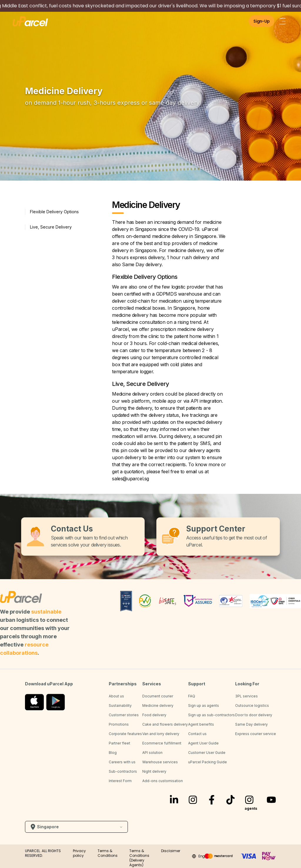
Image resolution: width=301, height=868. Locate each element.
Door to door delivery (254, 715)
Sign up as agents (204, 705)
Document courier (158, 696)
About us (116, 696)
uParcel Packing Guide (208, 762)
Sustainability (120, 705)
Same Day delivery (251, 724)
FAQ (192, 696)
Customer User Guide (207, 753)
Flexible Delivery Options (54, 212)
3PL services (246, 696)
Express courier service (256, 734)
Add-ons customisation (163, 781)
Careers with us (122, 762)
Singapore (76, 827)
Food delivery (154, 715)
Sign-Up (261, 21)
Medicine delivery (158, 705)
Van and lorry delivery (161, 734)
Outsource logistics (252, 705)
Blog (113, 753)
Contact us (197, 734)
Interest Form (120, 781)
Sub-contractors (123, 771)
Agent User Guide (203, 743)
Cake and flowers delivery (165, 724)
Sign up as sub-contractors (211, 715)
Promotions (119, 724)
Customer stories (124, 715)
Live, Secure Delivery (51, 227)
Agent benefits (201, 724)
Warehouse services (160, 762)
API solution (152, 753)
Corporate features (125, 734)
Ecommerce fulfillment (162, 743)
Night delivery (154, 771)
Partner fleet (119, 743)
